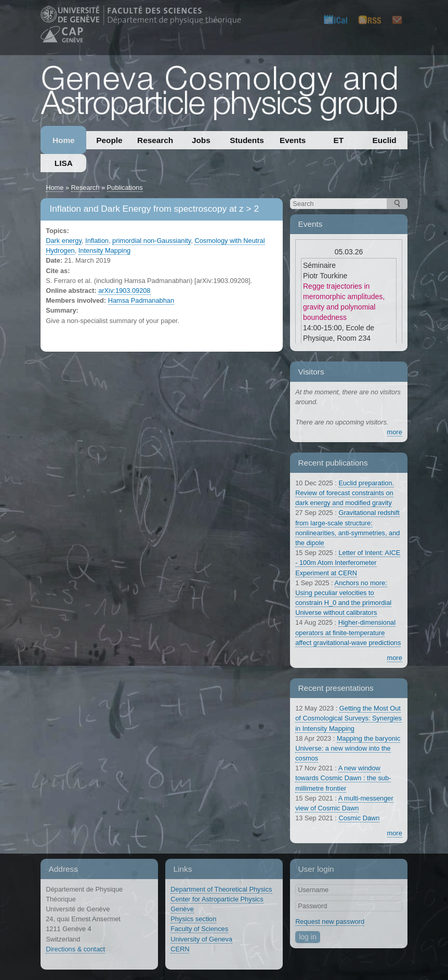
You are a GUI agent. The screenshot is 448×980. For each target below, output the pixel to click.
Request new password (330, 921)
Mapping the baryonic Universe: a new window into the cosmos (348, 748)
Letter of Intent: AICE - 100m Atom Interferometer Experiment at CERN (348, 563)
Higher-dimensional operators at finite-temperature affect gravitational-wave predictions (348, 632)
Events (293, 140)
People (109, 140)
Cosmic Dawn (359, 818)
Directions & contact (75, 949)
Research (155, 140)
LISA (64, 163)
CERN (180, 949)
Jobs (201, 140)
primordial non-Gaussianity (151, 241)
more (395, 432)
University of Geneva (201, 939)
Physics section (193, 919)
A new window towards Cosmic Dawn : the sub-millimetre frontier (343, 778)
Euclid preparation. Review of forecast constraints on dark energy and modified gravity (345, 493)
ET (339, 140)
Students (247, 140)
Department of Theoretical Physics (221, 889)
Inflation (97, 241)
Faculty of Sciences (199, 929)
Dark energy (64, 241)
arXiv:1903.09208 (124, 291)
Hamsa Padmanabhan (141, 300)
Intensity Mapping (104, 250)
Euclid (385, 140)
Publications (125, 188)
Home (64, 140)
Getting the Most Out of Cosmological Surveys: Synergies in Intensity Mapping (348, 718)
